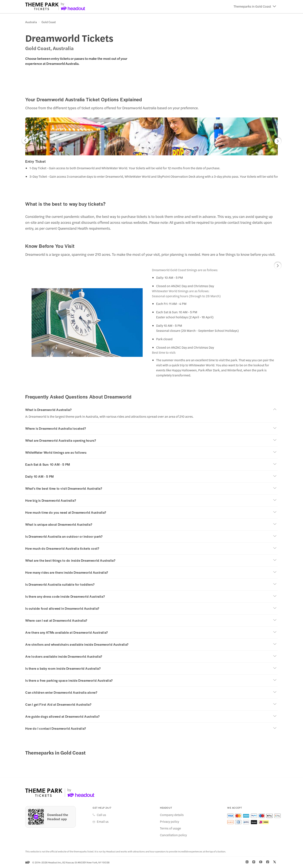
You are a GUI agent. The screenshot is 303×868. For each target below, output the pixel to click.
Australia (31, 22)
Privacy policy (169, 821)
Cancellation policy (173, 835)
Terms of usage (170, 828)
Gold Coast (49, 22)
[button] (255, 6)
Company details (172, 815)
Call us (101, 815)
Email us (103, 821)
